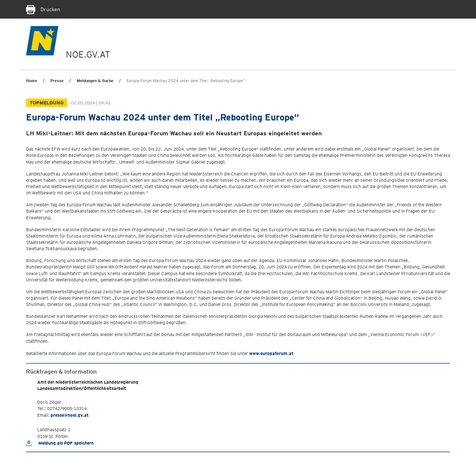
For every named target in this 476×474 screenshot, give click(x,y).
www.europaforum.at (271, 353)
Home (32, 81)
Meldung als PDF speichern (60, 443)
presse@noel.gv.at (70, 415)
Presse (57, 81)
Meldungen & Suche (95, 81)
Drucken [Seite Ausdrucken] (43, 9)
